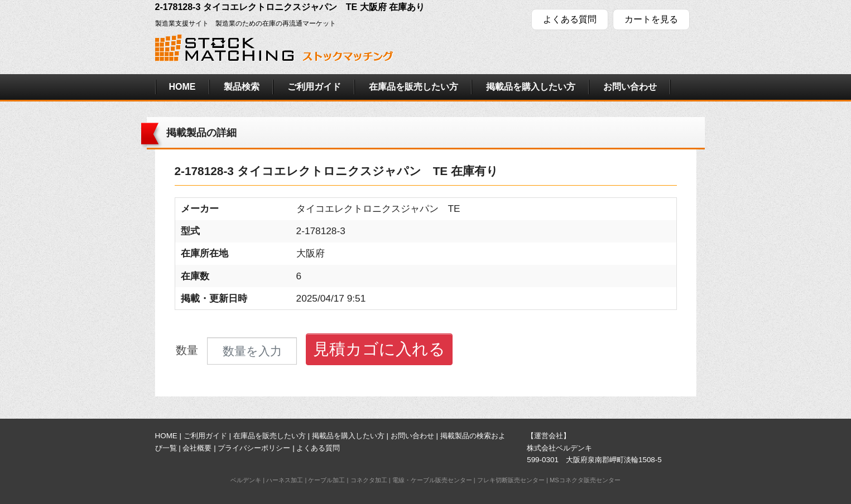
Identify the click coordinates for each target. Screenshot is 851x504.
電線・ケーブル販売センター (432, 480)
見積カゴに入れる (379, 349)
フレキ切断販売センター (511, 480)
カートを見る (651, 19)
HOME (182, 87)
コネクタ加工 (369, 480)
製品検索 (242, 87)
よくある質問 (570, 19)
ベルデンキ (246, 480)
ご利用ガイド (314, 87)
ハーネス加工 (285, 480)
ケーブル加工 (326, 480)
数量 (187, 350)
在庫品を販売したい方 (414, 87)
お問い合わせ (630, 87)
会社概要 (197, 448)
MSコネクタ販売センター (585, 480)
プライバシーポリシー (254, 448)
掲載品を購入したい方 (531, 87)
